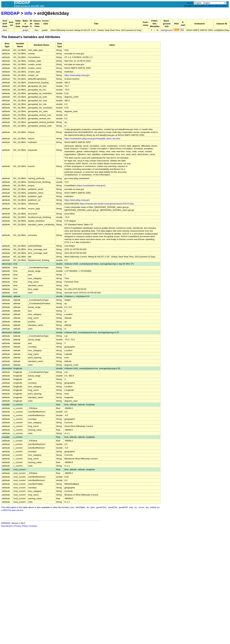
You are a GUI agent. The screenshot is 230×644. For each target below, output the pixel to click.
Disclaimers (7, 526)
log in (189, 3)
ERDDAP (10, 13)
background (167, 30)
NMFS (211, 6)
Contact (33, 526)
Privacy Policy (21, 526)
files (36, 30)
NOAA (204, 6)
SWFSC (218, 6)
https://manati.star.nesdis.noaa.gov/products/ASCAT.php (107, 204)
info (28, 13)
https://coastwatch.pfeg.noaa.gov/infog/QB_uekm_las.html (92, 139)
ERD (224, 6)
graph (26, 30)
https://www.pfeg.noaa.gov (77, 75)
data (5, 30)
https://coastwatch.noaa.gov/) (91, 186)
